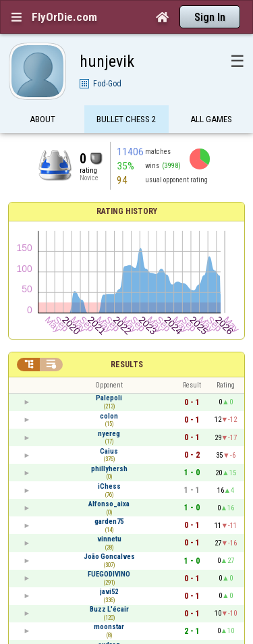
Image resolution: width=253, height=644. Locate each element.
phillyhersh (109, 469)
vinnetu (109, 539)
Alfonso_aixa (109, 504)
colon (109, 416)
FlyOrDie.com (64, 17)
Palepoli (109, 398)
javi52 (109, 592)
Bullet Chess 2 (126, 120)
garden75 (109, 521)
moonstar (109, 627)
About (43, 120)
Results (127, 365)
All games (211, 120)
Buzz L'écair (109, 609)
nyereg (109, 434)
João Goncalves (109, 557)
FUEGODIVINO (109, 574)
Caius (109, 451)
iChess (109, 486)
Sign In (210, 17)
